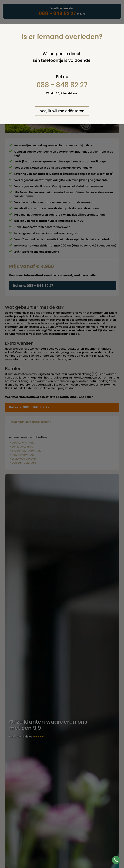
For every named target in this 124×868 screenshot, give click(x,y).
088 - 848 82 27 (62, 85)
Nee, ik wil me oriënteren (62, 111)
